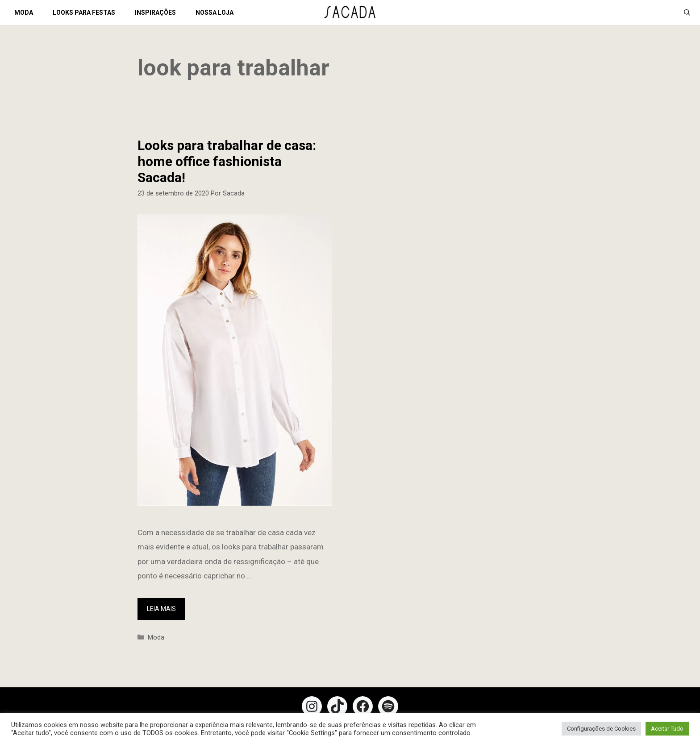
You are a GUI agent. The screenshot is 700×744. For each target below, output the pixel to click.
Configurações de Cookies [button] (601, 729)
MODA (24, 12)
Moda (156, 638)
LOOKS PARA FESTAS (84, 12)
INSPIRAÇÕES (155, 12)
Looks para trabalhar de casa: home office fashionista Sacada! (227, 161)
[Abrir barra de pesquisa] (687, 12)
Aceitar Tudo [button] (667, 729)
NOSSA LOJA (215, 12)
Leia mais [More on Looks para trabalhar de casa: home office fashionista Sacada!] (161, 609)
